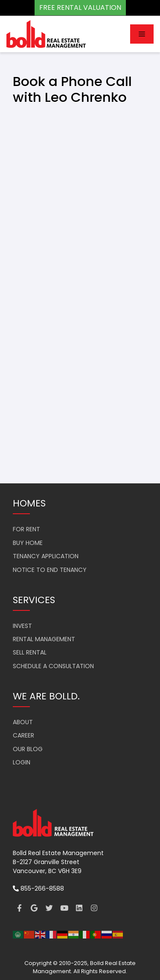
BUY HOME (28, 543)
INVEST (22, 626)
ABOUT (23, 722)
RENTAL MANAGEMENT (44, 639)
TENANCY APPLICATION (46, 556)
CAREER (23, 735)
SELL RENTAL (30, 652)
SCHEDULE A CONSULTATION (53, 666)
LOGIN (22, 762)
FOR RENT (26, 529)
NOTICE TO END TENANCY (50, 570)
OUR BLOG (28, 749)
